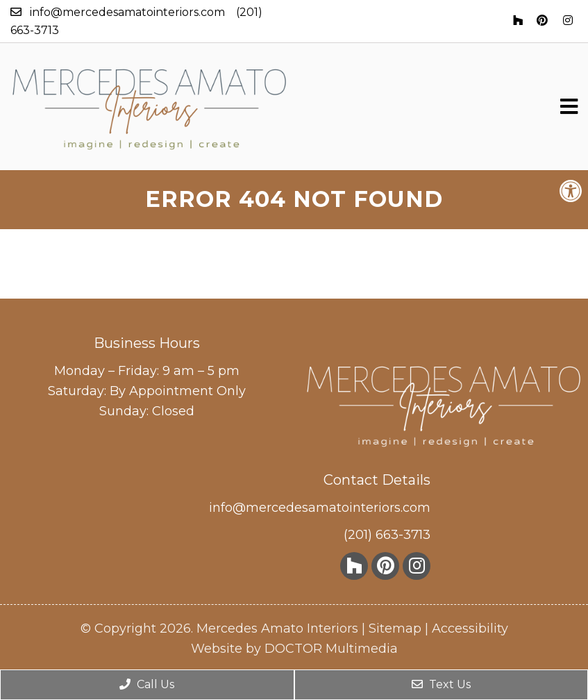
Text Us (441, 684)
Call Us (147, 684)
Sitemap (395, 628)
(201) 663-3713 (387, 535)
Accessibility (470, 628)
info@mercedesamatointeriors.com (127, 12)
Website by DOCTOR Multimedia (294, 649)
